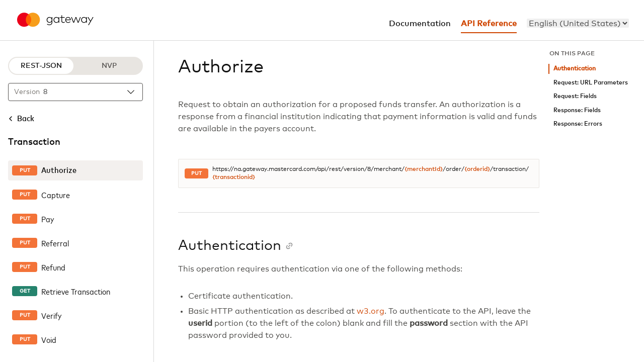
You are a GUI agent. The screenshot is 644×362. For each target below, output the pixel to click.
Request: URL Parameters (591, 83)
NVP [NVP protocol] (109, 66)
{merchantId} (424, 169)
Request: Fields (575, 96)
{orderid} (477, 169)
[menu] (578, 23)
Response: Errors (578, 124)
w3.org (371, 311)
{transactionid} (234, 177)
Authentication (575, 69)
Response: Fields (577, 110)
